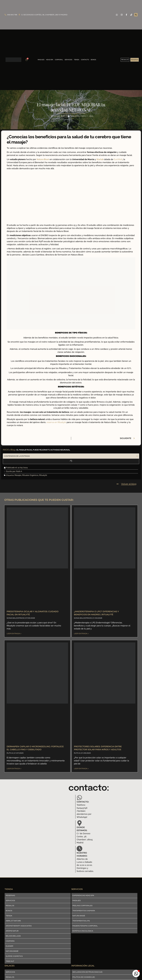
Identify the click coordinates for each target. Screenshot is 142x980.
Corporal (59, 60)
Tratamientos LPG (81, 921)
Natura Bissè (12, 951)
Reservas (10, 895)
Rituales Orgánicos (30, 475)
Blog (13, 450)
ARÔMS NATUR (12, 931)
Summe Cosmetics (14, 956)
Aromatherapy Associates (19, 926)
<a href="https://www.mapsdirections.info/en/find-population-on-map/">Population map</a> (32, 824)
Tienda (77, 60)
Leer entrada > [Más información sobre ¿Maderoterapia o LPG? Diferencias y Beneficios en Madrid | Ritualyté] (81, 634)
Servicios (68, 60)
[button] (136, 15)
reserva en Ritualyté (56, 422)
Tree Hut (10, 961)
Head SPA (50, 60)
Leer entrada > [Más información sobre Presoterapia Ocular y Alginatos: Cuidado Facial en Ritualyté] (14, 634)
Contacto (85, 60)
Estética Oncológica (83, 931)
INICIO (6, 450)
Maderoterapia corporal (85, 926)
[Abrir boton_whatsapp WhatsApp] (136, 974)
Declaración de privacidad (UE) (87, 972)
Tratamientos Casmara (84, 911)
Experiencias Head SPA (83, 895)
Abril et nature (13, 921)
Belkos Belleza (13, 936)
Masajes (41, 60)
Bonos (93, 60)
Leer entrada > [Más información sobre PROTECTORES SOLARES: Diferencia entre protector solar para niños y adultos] (81, 769)
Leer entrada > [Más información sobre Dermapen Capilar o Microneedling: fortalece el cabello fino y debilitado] (14, 769)
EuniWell (118, 159)
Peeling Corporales (82, 906)
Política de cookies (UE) (84, 977)
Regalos (10, 906)
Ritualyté (43, 475)
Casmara (10, 941)
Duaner (9, 946)
